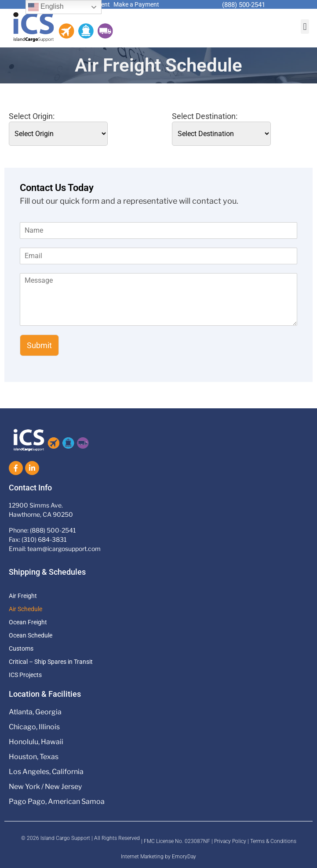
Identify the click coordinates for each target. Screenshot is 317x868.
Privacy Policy (230, 841)
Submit (39, 345)
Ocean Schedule (31, 635)
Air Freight (23, 596)
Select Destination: (205, 116)
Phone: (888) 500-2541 (42, 530)
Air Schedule (26, 609)
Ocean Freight (28, 622)
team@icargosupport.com (64, 549)
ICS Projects (25, 675)
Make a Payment (136, 4)
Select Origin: (32, 116)
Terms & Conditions (273, 841)
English (46, 7)
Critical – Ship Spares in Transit (51, 662)
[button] (305, 27)
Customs (21, 648)
